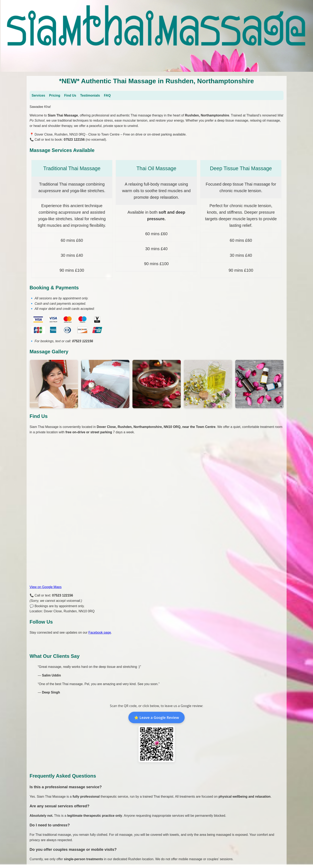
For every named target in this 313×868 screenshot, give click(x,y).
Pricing (55, 95)
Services (38, 95)
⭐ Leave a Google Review (156, 717)
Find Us (70, 95)
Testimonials (90, 95)
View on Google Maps (46, 587)
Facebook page (100, 632)
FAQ (107, 95)
